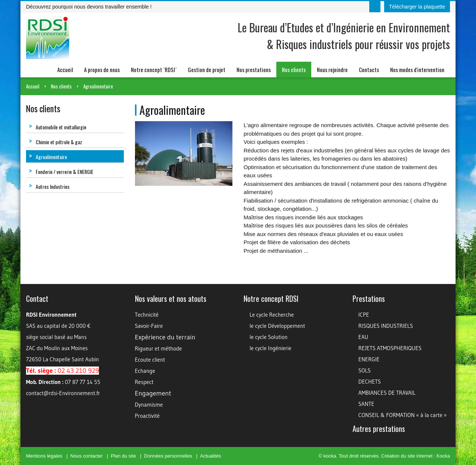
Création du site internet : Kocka (416, 456)
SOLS (365, 370)
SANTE (366, 404)
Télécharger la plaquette (417, 7)
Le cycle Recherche (272, 315)
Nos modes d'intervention (417, 70)
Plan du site (123, 456)
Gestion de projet (207, 70)
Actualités (210, 456)
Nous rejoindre (332, 70)
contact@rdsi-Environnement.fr (63, 393)
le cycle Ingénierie (271, 348)
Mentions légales (44, 456)
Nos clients (294, 70)
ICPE (364, 315)
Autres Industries (49, 186)
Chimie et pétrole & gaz (56, 142)
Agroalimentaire (98, 86)
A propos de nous (102, 70)
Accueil (65, 70)
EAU (364, 337)
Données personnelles (168, 456)
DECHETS (370, 382)
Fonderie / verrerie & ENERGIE (61, 172)
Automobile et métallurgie (58, 127)
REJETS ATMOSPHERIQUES (390, 348)
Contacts (369, 70)
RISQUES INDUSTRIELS (386, 326)
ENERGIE (369, 359)
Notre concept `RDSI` (154, 70)
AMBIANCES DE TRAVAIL (387, 393)
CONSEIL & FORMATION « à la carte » (403, 415)
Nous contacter (86, 456)
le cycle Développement (277, 326)
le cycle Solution (268, 337)
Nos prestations (254, 70)
